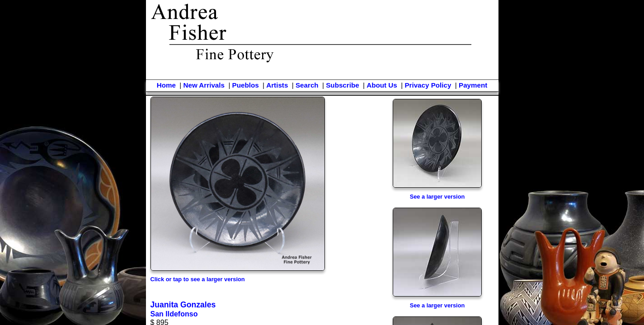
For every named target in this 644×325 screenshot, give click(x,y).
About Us (382, 85)
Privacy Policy (428, 85)
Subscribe (342, 85)
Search (307, 85)
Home (166, 85)
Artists (277, 85)
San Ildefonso (174, 314)
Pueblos (246, 85)
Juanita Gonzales (183, 305)
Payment (473, 85)
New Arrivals (204, 85)
